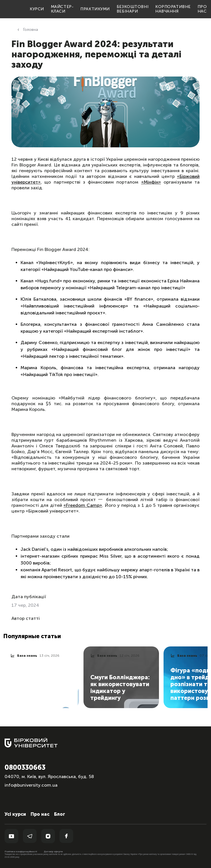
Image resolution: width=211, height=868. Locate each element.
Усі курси (15, 814)
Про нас (202, 9)
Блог (60, 814)
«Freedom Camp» (83, 505)
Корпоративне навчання (173, 9)
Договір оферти (53, 851)
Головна (30, 30)
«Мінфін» (151, 182)
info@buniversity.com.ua (31, 785)
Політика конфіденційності (21, 851)
